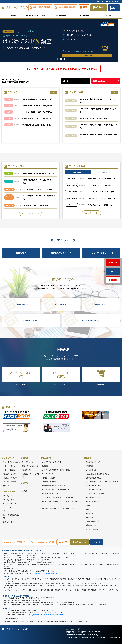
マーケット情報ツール (11, 482)
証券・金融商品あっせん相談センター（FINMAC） (103, 482)
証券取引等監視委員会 (93, 478)
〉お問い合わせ (116, 1)
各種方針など (46, 458)
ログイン (114, 263)
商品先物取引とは (101, 304)
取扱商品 (108, 16)
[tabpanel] (61, 40)
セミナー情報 (85, 16)
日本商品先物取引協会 (93, 486)
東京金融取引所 (91, 466)
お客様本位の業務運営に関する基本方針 (56, 470)
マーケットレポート (10, 500)
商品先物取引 (101, 376)
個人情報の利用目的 (49, 482)
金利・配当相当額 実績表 (11, 516)
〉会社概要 (100, 1)
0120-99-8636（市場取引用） (65, 8)
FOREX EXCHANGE (93, 529)
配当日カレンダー (9, 522)
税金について (8, 486)
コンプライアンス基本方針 (52, 462)
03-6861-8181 (96, 632)
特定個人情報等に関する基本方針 (54, 486)
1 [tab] (58, 59)
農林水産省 (89, 517)
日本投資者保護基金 (93, 497)
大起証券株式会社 (92, 525)
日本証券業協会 (91, 470)
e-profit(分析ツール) (91, 320)
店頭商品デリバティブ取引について (37, 16)
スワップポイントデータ (101, 253)
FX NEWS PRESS (105, 172)
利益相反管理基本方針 (50, 494)
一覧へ (53, 92)
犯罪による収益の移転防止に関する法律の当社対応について (63, 503)
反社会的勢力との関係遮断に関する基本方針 (58, 497)
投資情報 (21, 253)
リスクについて (48, 474)
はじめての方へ (13, 16)
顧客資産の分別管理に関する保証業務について (59, 509)
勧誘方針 (45, 466)
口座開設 (84, 8)
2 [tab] (61, 59)
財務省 (88, 509)
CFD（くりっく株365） (61, 376)
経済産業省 (89, 513)
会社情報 (24, 483)
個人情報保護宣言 (48, 478)
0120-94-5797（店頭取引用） (40, 8)
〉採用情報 (108, 1)
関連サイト (89, 458)
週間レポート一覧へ (91, 213)
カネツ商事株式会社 (93, 521)
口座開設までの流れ (31, 320)
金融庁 (88, 505)
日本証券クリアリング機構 (95, 494)
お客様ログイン (98, 8)
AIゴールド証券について (12, 462)
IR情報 (24, 491)
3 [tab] (64, 59)
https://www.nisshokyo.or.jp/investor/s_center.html (46, 615)
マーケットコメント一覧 (31, 213)
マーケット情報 (61, 16)
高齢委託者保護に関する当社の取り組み (56, 490)
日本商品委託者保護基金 (94, 501)
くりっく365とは (21, 304)
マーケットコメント (10, 496)
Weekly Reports (78, 172)
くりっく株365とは (61, 304)
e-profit (113, 8)
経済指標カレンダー (61, 253)
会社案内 (25, 487)
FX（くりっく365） (21, 376)
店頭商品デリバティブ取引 (31, 475)
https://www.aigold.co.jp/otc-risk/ (46, 573)
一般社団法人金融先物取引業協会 (97, 474)
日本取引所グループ (93, 462)
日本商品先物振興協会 (93, 490)
